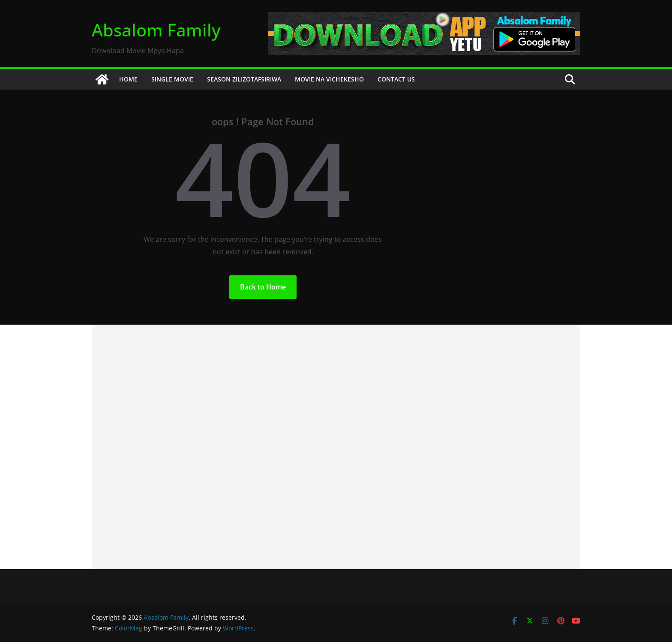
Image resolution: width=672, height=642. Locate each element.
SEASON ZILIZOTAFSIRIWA (244, 79)
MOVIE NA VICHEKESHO (329, 79)
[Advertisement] (336, 447)
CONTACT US (396, 79)
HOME (128, 79)
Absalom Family (156, 30)
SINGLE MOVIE (172, 79)
